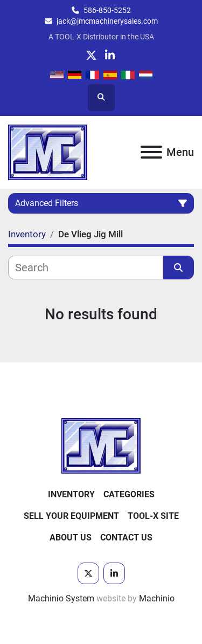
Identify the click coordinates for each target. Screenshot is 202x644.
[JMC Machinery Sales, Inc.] (101, 445)
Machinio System (61, 598)
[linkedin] (110, 55)
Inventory (71, 494)
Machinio (157, 598)
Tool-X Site (153, 516)
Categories (129, 494)
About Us (71, 537)
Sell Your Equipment (71, 516)
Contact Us (126, 537)
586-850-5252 (107, 10)
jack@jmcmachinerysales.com (107, 21)
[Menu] (151, 152)
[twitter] (91, 55)
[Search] (86, 268)
